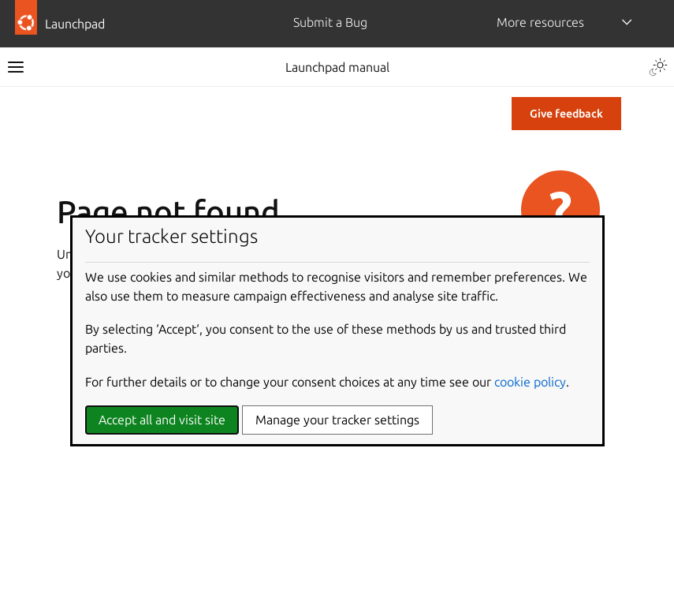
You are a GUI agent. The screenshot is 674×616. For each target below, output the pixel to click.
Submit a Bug (330, 22)
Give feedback (566, 114)
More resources (540, 22)
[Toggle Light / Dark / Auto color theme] (658, 67)
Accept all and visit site (162, 420)
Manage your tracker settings (337, 420)
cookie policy (530, 382)
